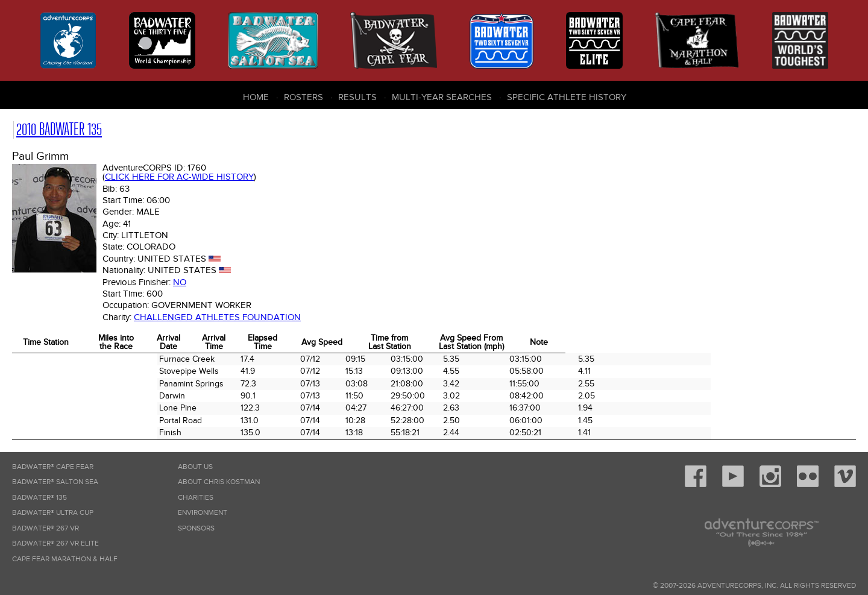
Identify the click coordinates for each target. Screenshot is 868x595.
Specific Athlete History (567, 97)
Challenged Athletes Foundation (217, 317)
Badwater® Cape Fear (53, 467)
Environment (203, 513)
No (180, 282)
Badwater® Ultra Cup (53, 513)
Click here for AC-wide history (179, 177)
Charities (196, 498)
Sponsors (196, 528)
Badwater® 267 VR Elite (55, 543)
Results (357, 97)
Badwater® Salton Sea (55, 482)
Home (256, 97)
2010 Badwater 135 (59, 129)
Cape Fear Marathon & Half (65, 559)
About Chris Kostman (219, 482)
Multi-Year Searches (442, 97)
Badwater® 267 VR (46, 528)
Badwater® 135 (39, 498)
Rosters (303, 97)
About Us (195, 467)
